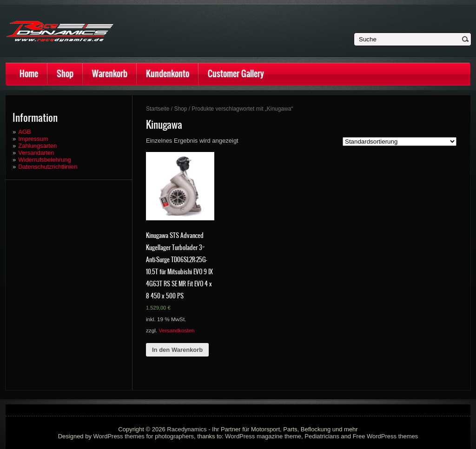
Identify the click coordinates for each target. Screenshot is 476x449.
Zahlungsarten (37, 146)
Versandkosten (176, 330)
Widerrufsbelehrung (44, 160)
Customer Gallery (236, 74)
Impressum (33, 139)
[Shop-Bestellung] (400, 142)
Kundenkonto (168, 74)
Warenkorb (110, 74)
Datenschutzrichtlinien (48, 167)
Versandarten (36, 153)
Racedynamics (187, 429)
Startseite (158, 109)
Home (29, 74)
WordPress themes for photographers (144, 436)
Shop (65, 74)
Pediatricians (322, 436)
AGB (24, 132)
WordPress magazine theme (263, 436)
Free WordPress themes (386, 436)
